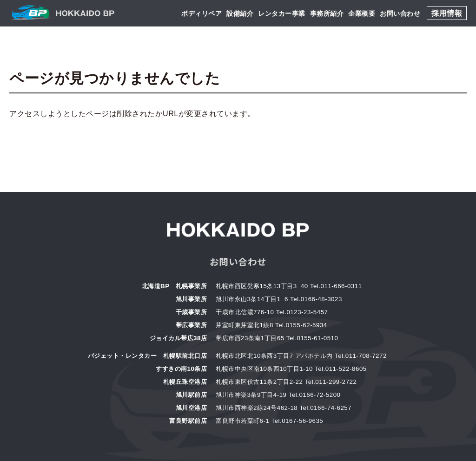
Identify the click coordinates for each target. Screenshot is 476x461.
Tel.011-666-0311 (336, 286)
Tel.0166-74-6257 (325, 408)
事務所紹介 (327, 13)
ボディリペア (202, 13)
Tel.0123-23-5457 (302, 312)
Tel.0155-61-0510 (312, 338)
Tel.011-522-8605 (341, 369)
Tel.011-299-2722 (331, 382)
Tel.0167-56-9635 (297, 421)
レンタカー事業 (282, 13)
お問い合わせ (400, 13)
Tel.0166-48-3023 (316, 299)
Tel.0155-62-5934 (301, 325)
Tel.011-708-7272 (361, 356)
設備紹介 (240, 13)
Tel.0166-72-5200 (315, 395)
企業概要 (362, 13)
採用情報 (447, 13)
